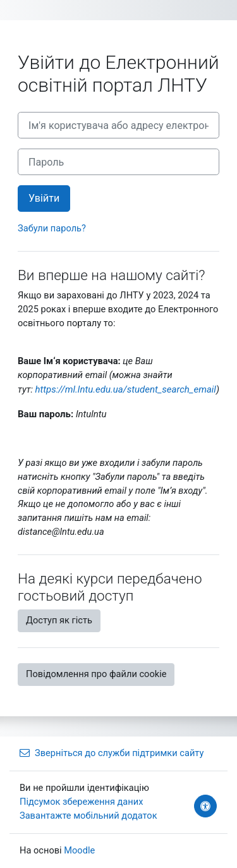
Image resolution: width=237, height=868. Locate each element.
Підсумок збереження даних (81, 802)
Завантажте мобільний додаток (88, 816)
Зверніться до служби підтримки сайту (112, 753)
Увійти (44, 198)
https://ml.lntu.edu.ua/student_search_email (126, 389)
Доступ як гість (59, 620)
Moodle (79, 850)
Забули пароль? (52, 228)
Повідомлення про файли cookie (96, 674)
